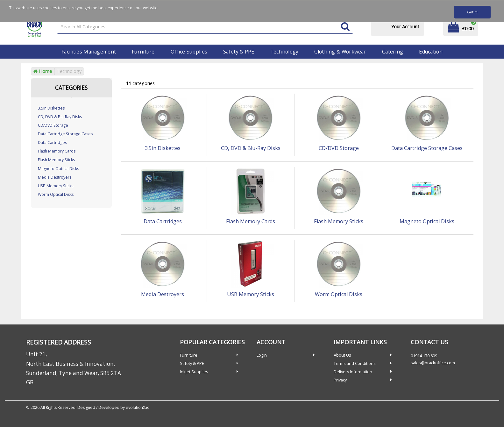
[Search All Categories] (205, 27)
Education (431, 52)
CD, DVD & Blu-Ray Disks (60, 117)
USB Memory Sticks (56, 186)
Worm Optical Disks (56, 194)
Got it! (472, 12)
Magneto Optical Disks (58, 169)
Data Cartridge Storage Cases (65, 134)
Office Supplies (189, 52)
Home (43, 71)
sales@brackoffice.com (433, 363)
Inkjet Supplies (194, 372)
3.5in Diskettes (51, 108)
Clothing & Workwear (340, 52)
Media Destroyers (55, 177)
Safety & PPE (239, 52)
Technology (284, 52)
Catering (393, 52)
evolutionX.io (138, 407)
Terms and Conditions (355, 363)
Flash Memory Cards (57, 151)
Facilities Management (89, 52)
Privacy (340, 380)
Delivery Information (353, 372)
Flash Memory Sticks (56, 160)
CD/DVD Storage (53, 125)
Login (262, 355)
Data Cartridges (52, 142)
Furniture (143, 52)
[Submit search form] (345, 27)
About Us (342, 355)
